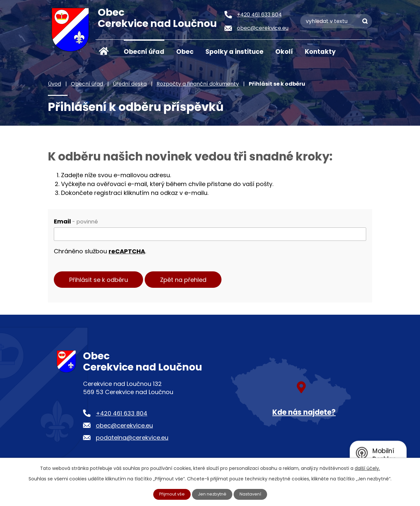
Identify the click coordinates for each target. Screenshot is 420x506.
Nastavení (253, 494)
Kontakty (320, 52)
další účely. (367, 468)
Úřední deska (130, 84)
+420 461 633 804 (122, 416)
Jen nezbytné (213, 494)
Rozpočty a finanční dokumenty (198, 84)
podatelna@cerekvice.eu (132, 441)
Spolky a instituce (234, 52)
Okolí (284, 52)
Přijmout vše (170, 494)
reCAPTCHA (127, 251)
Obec (185, 52)
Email (76, 221)
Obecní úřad (144, 52)
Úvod (104, 51)
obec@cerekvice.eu (124, 428)
